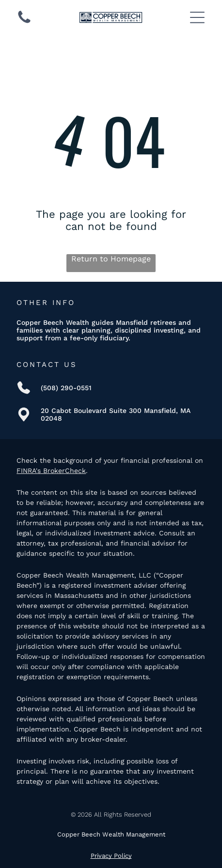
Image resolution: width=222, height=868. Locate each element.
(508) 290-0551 (66, 388)
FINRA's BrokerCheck (51, 471)
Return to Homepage (111, 259)
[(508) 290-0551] (24, 23)
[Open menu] (197, 17)
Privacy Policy (111, 856)
